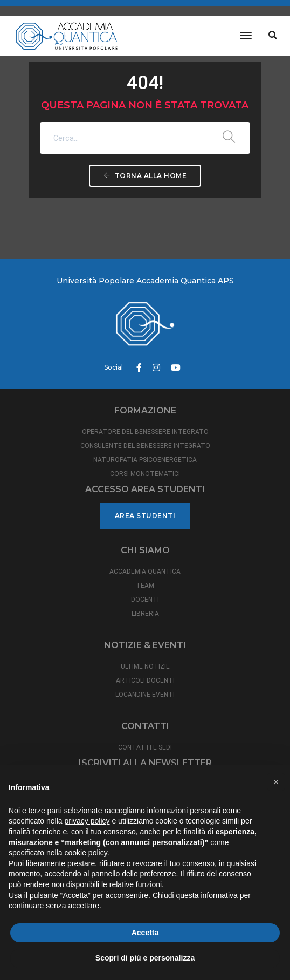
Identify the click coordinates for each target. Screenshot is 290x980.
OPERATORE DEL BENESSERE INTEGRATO (145, 432)
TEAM (145, 586)
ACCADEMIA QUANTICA (145, 571)
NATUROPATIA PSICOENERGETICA (145, 460)
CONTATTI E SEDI (145, 747)
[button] (276, 782)
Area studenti (145, 516)
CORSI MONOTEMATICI (145, 474)
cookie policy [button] (86, 853)
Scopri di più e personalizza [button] (145, 958)
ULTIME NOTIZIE (145, 666)
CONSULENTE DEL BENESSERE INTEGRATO (145, 446)
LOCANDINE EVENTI (145, 695)
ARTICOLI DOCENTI (145, 680)
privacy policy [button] (87, 821)
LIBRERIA (145, 614)
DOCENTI (145, 600)
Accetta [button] (145, 933)
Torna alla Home (145, 176)
